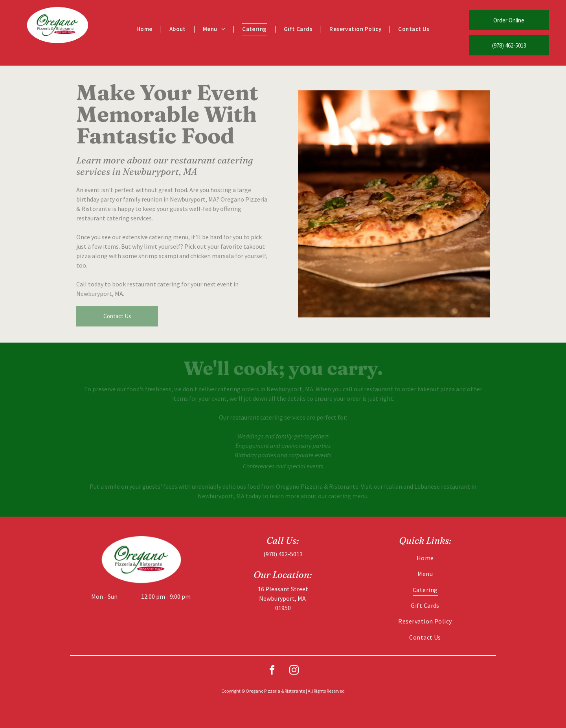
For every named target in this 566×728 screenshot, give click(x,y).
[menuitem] (145, 29)
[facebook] (272, 671)
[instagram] (294, 671)
